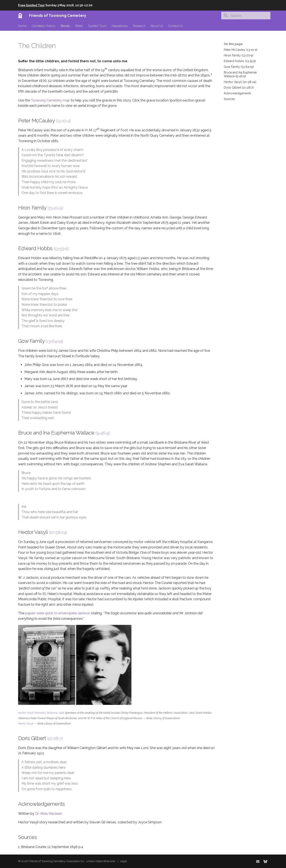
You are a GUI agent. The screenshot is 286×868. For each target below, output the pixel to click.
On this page (233, 44)
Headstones (120, 26)
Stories (65, 26)
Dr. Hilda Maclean (48, 814)
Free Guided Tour (31, 5)
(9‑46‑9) (103, 433)
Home (22, 26)
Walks (79, 26)
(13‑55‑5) (61, 249)
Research (139, 26)
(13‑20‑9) (55, 208)
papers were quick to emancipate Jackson (58, 613)
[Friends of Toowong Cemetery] (20, 16)
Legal (124, 861)
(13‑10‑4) (63, 121)
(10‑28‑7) (55, 739)
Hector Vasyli (26, 723)
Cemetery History (44, 26)
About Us (157, 26)
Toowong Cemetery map (50, 100)
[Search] (246, 16)
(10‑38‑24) (58, 532)
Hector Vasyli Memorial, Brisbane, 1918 (41, 713)
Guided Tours (97, 26)
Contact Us (176, 26)
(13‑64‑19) (54, 341)
